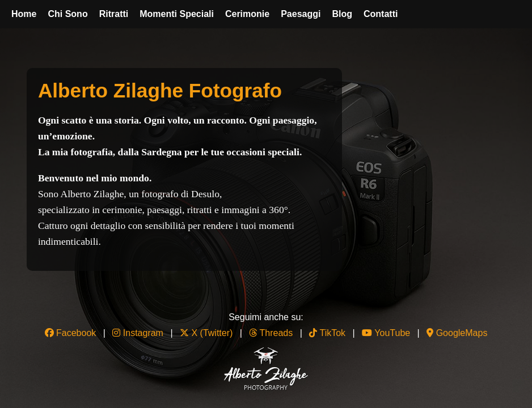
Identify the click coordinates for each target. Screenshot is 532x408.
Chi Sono (67, 14)
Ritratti (114, 14)
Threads (271, 333)
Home (24, 14)
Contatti (381, 14)
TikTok (327, 333)
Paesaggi (301, 14)
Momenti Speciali (177, 14)
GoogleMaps (457, 333)
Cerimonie (247, 14)
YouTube (386, 333)
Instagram (138, 333)
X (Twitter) (208, 333)
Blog (342, 14)
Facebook (71, 333)
